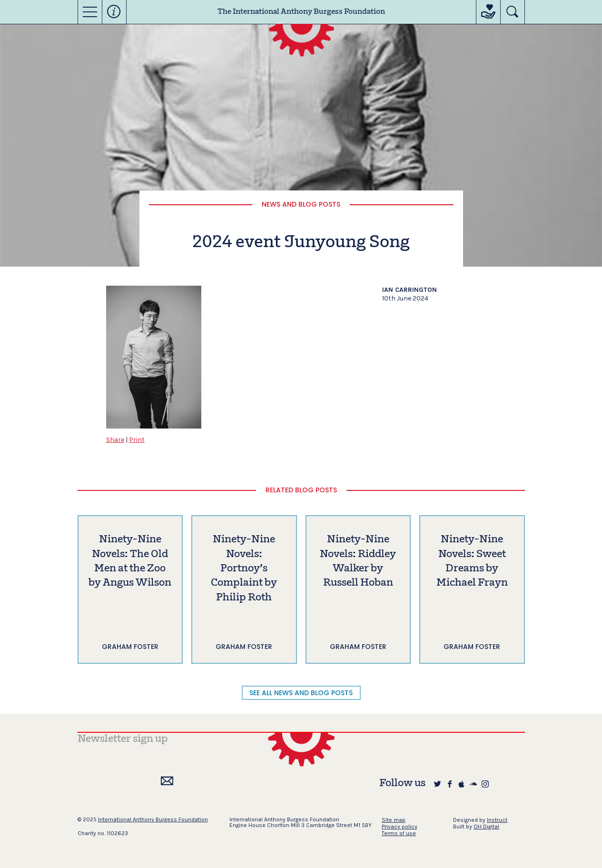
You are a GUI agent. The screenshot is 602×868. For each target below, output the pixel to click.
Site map (394, 820)
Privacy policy (400, 827)
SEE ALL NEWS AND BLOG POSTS (301, 693)
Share (115, 440)
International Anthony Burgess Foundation (153, 819)
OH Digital (486, 827)
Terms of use (399, 833)
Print (137, 440)
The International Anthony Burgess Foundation (301, 12)
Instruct (497, 820)
